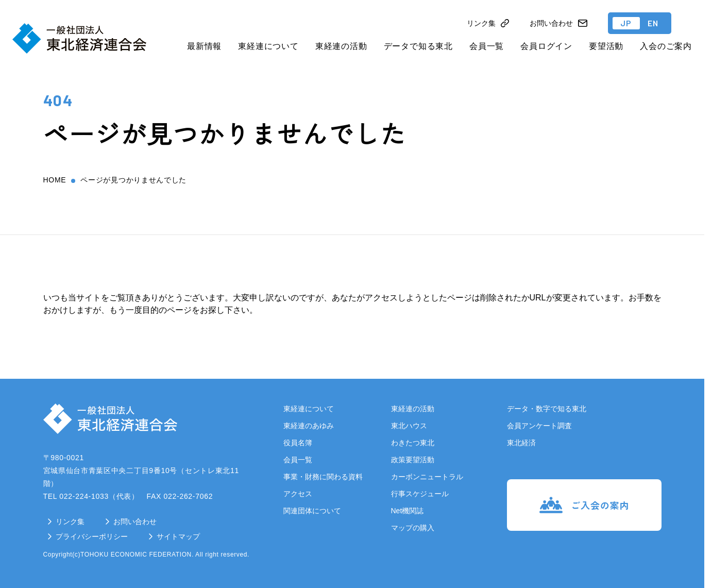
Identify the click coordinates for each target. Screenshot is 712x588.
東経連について (268, 46)
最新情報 (204, 46)
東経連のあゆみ (309, 426)
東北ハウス (409, 426)
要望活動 (606, 46)
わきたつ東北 (413, 443)
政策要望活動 (413, 460)
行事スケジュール (420, 494)
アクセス (298, 494)
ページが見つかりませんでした (133, 180)
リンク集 (70, 522)
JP (626, 23)
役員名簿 (298, 443)
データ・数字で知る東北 (547, 409)
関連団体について (312, 511)
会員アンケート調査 (539, 426)
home (55, 180)
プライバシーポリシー (92, 536)
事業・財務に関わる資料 (323, 477)
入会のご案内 (666, 46)
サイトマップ (178, 536)
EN (653, 23)
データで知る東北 (418, 46)
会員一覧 (487, 46)
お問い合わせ (135, 522)
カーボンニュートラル (427, 477)
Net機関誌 (408, 511)
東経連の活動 (341, 46)
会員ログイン (546, 46)
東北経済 (521, 443)
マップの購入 (413, 528)
